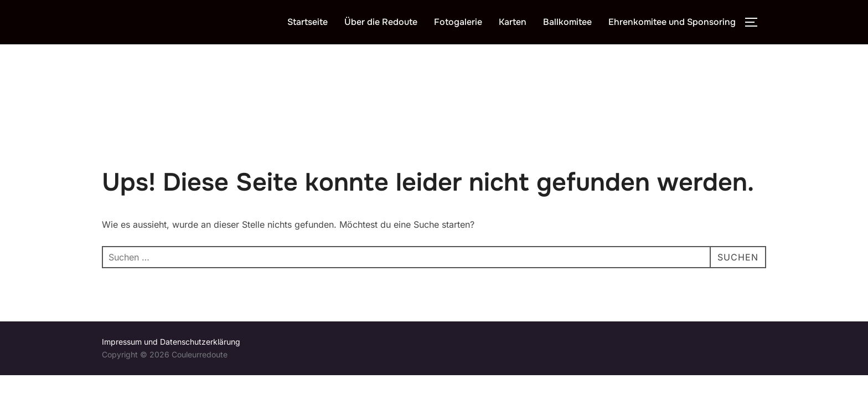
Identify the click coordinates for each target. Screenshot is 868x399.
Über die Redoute (381, 22)
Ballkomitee (567, 22)
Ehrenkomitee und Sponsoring (672, 22)
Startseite (308, 22)
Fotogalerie (458, 22)
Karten (513, 22)
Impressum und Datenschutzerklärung (171, 297)
